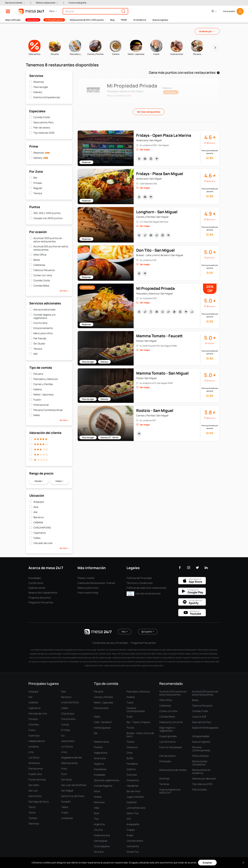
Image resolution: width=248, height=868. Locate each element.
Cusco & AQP (199, 717)
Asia (36, 507)
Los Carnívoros (167, 742)
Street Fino (133, 852)
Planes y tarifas (86, 578)
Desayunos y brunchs (171, 722)
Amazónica (133, 780)
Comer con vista (43, 275)
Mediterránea (101, 742)
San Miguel (67, 791)
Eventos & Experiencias (47, 97)
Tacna (32, 807)
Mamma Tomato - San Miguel (162, 373)
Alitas (97, 791)
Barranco (39, 517)
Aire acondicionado (45, 309)
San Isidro (34, 785)
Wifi (36, 354)
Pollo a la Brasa (200, 756)
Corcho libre (40, 323)
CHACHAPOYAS (42, 528)
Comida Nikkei (41, 286)
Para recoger (41, 87)
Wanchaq (34, 824)
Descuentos (33, 20)
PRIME (124, 20)
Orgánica (99, 764)
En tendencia (140, 20)
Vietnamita (133, 846)
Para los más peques (171, 747)
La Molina (34, 746)
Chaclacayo (68, 713)
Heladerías (132, 786)
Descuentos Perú (43, 122)
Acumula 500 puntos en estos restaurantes (51, 248)
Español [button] (147, 632)
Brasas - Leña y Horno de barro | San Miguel (160, 255)
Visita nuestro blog (88, 593)
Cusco (32, 730)
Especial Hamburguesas (205, 728)
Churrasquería (102, 846)
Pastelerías (100, 769)
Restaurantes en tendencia (201, 771)
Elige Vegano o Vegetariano (167, 729)
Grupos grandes (168, 736)
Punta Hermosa (37, 780)
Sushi (130, 717)
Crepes (131, 830)
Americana (100, 758)
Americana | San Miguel (149, 140)
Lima (31, 752)
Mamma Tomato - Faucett (159, 336)
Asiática (131, 769)
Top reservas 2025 (44, 133)
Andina (98, 797)
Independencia (37, 741)
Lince (64, 752)
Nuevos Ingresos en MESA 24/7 (170, 791)
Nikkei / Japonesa (43, 394)
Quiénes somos (37, 588)
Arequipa (39, 502)
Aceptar (207, 863)
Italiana (38, 389)
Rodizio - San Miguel (155, 411)
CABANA (38, 522)
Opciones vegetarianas (107, 780)
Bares (37, 260)
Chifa (130, 753)
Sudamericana (102, 835)
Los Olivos (34, 758)
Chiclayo (33, 719)
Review (212, 343)
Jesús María (68, 741)
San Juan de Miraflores (74, 785)
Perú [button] (124, 632)
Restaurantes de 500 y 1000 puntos (87, 20)
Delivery (38, 92)
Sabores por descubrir (204, 778)
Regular (38, 188)
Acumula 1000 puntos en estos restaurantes (48, 240)
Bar (35, 178)
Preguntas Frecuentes (41, 602)
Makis (37, 415)
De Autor (99, 852)
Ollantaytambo (69, 763)
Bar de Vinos (133, 791)
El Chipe (66, 730)
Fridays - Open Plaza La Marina (164, 135)
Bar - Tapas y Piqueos (138, 722)
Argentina (99, 824)
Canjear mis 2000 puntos (48, 218)
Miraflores (34, 763)
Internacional (41, 405)
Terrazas (164, 784)
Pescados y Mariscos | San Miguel (154, 293)
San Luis (33, 791)
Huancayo (34, 735)
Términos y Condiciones (140, 583)
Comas (65, 724)
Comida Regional (103, 786)
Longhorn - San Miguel (157, 212)
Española (132, 802)
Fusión (37, 400)
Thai (96, 819)
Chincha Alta (68, 719)
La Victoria (67, 746)
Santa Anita (35, 796)
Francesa (132, 775)
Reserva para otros (88, 588)
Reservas (39, 82)
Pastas (130, 742)
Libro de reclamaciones (144, 593)
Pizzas (130, 728)
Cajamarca (40, 533)
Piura (64, 769)
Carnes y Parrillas (43, 384)
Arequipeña (133, 824)
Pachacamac (36, 769)
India (96, 808)
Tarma (32, 813)
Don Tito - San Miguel (155, 250)
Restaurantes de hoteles (173, 770)
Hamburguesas (102, 728)
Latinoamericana (136, 808)
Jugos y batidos (135, 797)
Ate (35, 512)
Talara (65, 807)
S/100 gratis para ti (54, 20)
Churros (98, 830)
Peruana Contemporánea (48, 410)
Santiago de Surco (39, 802)
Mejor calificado (13, 20)
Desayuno (132, 747)
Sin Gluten (39, 344)
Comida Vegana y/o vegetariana (45, 316)
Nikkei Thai (133, 813)
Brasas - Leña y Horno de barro (140, 735)
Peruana (38, 374)
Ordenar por (206, 31)
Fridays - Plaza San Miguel (160, 174)
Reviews (212, 143)
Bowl (97, 813)
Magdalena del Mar (72, 758)
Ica (63, 735)
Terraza (38, 193)
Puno (64, 774)
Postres (98, 747)
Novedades (35, 578)
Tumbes (33, 818)
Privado (38, 183)
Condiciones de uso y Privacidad (110, 643)
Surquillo (66, 802)
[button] (15, 3)
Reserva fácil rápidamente (43, 593)
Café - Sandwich (103, 722)
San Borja (66, 780)
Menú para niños (43, 333)
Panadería (132, 764)
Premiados (165, 761)
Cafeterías (39, 265)
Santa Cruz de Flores (73, 796)
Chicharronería (135, 841)
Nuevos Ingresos (201, 742)
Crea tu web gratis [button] (77, 3)
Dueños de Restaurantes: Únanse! (96, 583)
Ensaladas (99, 775)
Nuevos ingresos (160, 20)
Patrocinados (199, 789)
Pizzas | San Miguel (146, 341)
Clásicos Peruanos (44, 270)
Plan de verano (42, 128)
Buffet (130, 758)
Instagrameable (201, 736)
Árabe (130, 835)
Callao (37, 538)
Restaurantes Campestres (200, 763)
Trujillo (65, 813)
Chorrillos (34, 724)
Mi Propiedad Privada (156, 288)
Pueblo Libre (35, 774)
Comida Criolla (42, 117)
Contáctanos (36, 583)
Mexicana (99, 802)
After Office (40, 255)
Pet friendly (40, 338)
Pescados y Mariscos (46, 379)
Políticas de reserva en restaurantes (146, 588)
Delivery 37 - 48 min (110, 437)
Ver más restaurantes (149, 112)
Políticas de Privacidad (139, 578)
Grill (129, 819)
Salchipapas (101, 841)
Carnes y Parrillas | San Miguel (152, 217)
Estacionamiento (43, 328)
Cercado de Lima (43, 543)
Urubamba (67, 818)
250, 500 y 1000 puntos (47, 213)
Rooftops (164, 778)
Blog (112, 20)
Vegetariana (101, 753)
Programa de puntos (40, 598)
